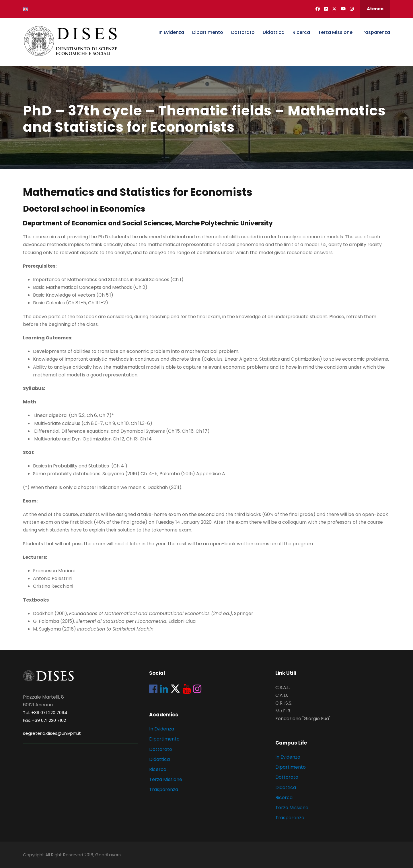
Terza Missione (335, 32)
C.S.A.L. (283, 688)
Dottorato (243, 32)
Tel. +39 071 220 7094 (45, 713)
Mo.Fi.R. (283, 711)
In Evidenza (171, 32)
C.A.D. (282, 695)
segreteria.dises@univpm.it (52, 733)
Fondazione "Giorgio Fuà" (303, 719)
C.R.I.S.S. (284, 703)
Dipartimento (208, 32)
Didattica (274, 32)
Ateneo (375, 9)
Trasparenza (375, 32)
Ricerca (301, 32)
